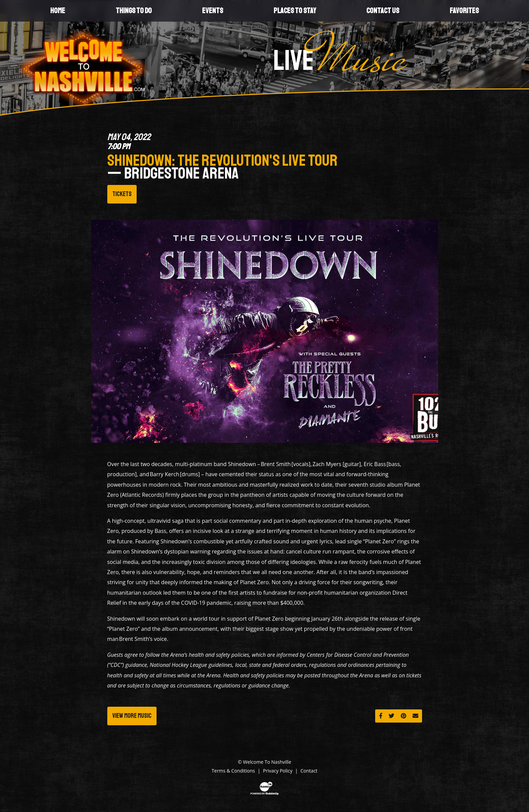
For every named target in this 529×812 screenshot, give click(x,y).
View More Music (132, 716)
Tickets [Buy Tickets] (122, 194)
